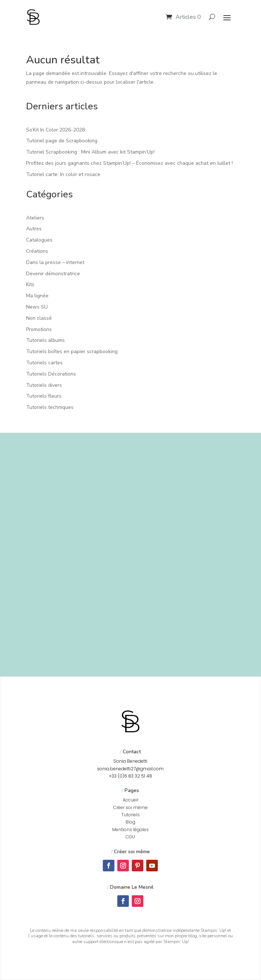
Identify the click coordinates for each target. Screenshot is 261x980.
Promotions (39, 329)
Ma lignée (37, 296)
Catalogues (39, 240)
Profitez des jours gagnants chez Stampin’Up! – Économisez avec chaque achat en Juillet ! (129, 163)
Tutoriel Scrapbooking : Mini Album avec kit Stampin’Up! (90, 152)
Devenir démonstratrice (53, 274)
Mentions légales (130, 830)
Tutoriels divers (44, 385)
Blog (130, 822)
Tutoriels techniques (50, 407)
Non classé (39, 318)
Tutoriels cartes (44, 363)
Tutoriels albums (45, 340)
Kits (30, 284)
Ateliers (35, 218)
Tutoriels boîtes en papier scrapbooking (72, 351)
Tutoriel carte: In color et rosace (63, 174)
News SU (37, 307)
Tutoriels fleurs (44, 396)
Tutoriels (130, 815)
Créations (37, 251)
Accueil (130, 800)
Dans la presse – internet (55, 262)
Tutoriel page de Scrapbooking (62, 141)
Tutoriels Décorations (51, 374)
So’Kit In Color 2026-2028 (55, 130)
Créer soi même (130, 807)
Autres (34, 229)
